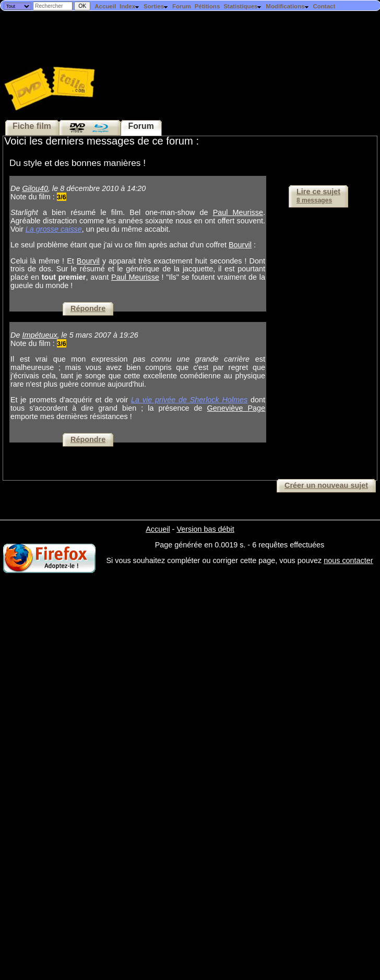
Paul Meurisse (238, 212)
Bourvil (240, 245)
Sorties (156, 6)
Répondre (88, 308)
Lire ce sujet (318, 196)
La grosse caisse (54, 229)
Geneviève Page (236, 408)
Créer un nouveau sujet (326, 485)
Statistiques (243, 6)
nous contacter (348, 560)
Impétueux (39, 335)
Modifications (287, 6)
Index (130, 6)
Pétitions (207, 6)
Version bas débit (205, 529)
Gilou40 (35, 188)
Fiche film (32, 126)
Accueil (105, 6)
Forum (182, 6)
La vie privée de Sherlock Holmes (189, 400)
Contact (324, 6)
